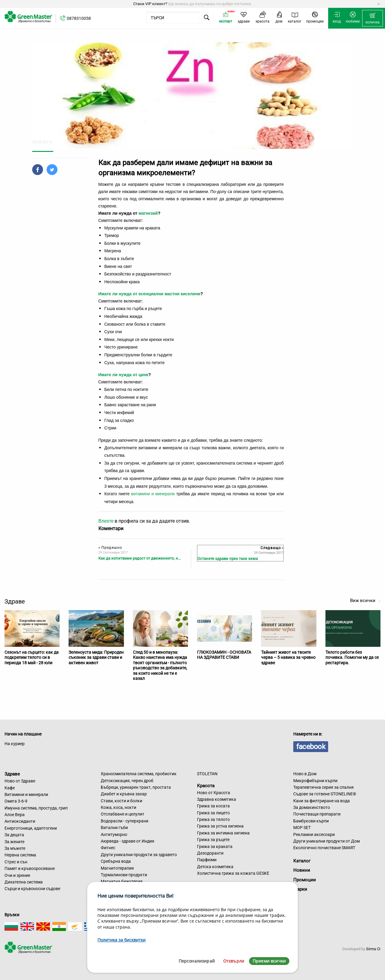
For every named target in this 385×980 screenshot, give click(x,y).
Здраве (12, 774)
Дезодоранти (210, 853)
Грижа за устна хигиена (220, 826)
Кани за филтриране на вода (322, 801)
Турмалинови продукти (124, 875)
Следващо (272, 548)
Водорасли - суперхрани (125, 821)
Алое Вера (15, 815)
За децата (14, 835)
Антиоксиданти (20, 821)
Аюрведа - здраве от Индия (128, 841)
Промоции (305, 880)
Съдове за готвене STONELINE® (325, 794)
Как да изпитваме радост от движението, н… (140, 558)
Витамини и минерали (26, 794)
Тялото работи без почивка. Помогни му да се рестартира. (352, 657)
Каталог (302, 861)
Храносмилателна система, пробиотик (139, 774)
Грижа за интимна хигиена (223, 833)
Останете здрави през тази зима (228, 559)
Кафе (10, 788)
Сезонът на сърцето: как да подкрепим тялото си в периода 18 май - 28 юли (32, 657)
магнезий (148, 213)
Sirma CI (373, 949)
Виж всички (365, 601)
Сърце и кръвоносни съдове (32, 889)
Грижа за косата (213, 806)
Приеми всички (269, 961)
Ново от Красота (214, 793)
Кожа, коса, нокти (119, 807)
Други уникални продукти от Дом (326, 841)
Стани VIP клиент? (150, 4)
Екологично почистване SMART (324, 848)
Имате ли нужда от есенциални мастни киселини (149, 294)
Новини (302, 870)
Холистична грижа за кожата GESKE (233, 873)
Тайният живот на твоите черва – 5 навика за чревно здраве (288, 657)
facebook (311, 747)
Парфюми (207, 860)
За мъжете (15, 848)
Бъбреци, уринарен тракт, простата (136, 787)
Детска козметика (215, 867)
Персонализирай (197, 961)
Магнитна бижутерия (122, 881)
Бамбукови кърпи (311, 821)
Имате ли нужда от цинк (123, 375)
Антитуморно (114, 834)
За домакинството (312, 807)
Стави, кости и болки (122, 801)
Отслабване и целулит (123, 814)
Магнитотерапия (117, 868)
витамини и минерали (153, 494)
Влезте (106, 521)
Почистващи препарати (317, 814)
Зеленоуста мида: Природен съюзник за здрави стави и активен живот (96, 657)
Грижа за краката (215, 846)
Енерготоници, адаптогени (31, 828)
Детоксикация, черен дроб (127, 781)
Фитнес (108, 848)
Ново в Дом (305, 774)
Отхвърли (234, 961)
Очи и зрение (17, 875)
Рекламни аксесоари (314, 834)
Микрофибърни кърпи (315, 781)
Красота (206, 786)
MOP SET (302, 828)
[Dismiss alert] (379, 4)
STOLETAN (207, 774)
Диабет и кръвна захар (124, 794)
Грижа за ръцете (213, 840)
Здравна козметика (217, 799)
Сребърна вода (116, 861)
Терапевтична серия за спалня (323, 787)
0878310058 (79, 18)
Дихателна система (24, 882)
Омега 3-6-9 (16, 801)
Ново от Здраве (20, 781)
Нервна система (20, 855)
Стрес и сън (16, 862)
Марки (300, 889)
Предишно (110, 548)
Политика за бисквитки (122, 940)
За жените (14, 842)
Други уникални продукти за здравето (139, 855)
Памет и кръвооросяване (30, 868)
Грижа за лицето (213, 813)
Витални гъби (114, 828)
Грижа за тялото (213, 819)
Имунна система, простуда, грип (36, 808)
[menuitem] (373, 18)
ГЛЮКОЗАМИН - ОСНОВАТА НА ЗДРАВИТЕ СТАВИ (224, 655)
